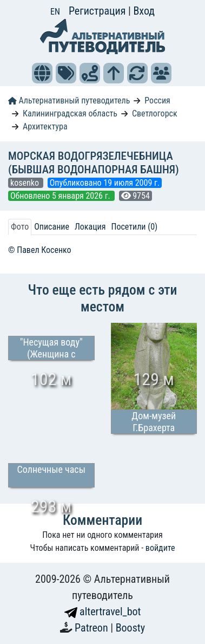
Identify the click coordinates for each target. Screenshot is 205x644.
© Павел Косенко (40, 250)
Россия (157, 100)
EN (55, 12)
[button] (42, 73)
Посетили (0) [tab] (134, 227)
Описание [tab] (52, 227)
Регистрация (98, 11)
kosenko (26, 183)
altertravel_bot (103, 612)
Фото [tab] (20, 227)
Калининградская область (70, 113)
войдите (160, 548)
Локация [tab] (90, 227)
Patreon (92, 628)
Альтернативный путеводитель (69, 100)
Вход (144, 11)
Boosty (130, 628)
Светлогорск (155, 113)
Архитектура (45, 126)
